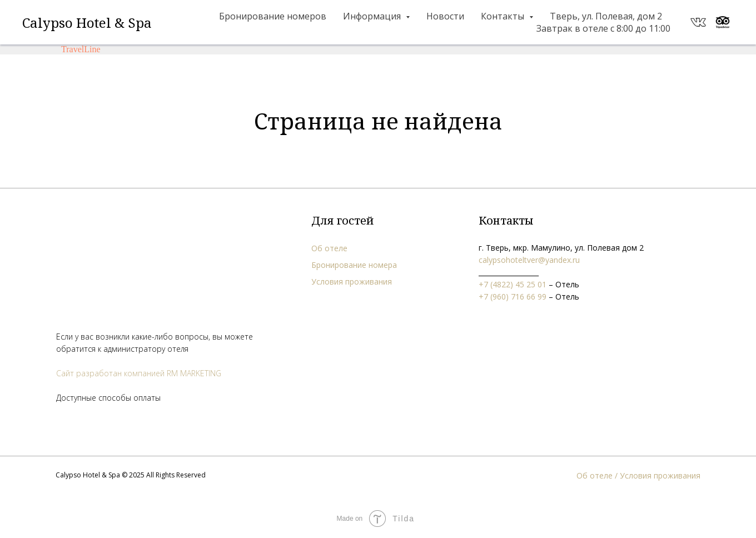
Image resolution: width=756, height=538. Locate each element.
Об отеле (329, 248)
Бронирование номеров (273, 16)
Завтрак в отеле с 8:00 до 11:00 (603, 28)
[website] (698, 22)
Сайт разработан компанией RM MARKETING (139, 373)
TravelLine (81, 49)
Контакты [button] (504, 16)
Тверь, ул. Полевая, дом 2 (606, 16)
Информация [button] (373, 16)
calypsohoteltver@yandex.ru (529, 260)
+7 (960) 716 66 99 (513, 297)
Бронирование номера (354, 265)
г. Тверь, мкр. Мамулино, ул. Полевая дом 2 (561, 248)
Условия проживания (352, 282)
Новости (445, 16)
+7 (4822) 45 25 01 (513, 284)
